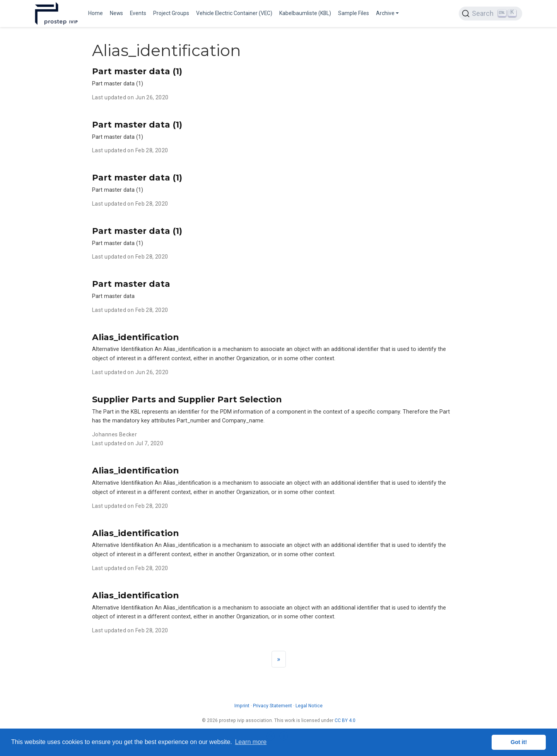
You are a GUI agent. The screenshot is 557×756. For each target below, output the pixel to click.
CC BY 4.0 (345, 720)
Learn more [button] (251, 742)
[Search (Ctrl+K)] (490, 14)
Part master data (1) (137, 71)
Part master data (131, 284)
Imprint (242, 706)
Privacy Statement (273, 706)
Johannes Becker (114, 434)
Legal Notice (309, 706)
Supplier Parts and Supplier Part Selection (187, 399)
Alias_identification (135, 337)
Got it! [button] (519, 742)
